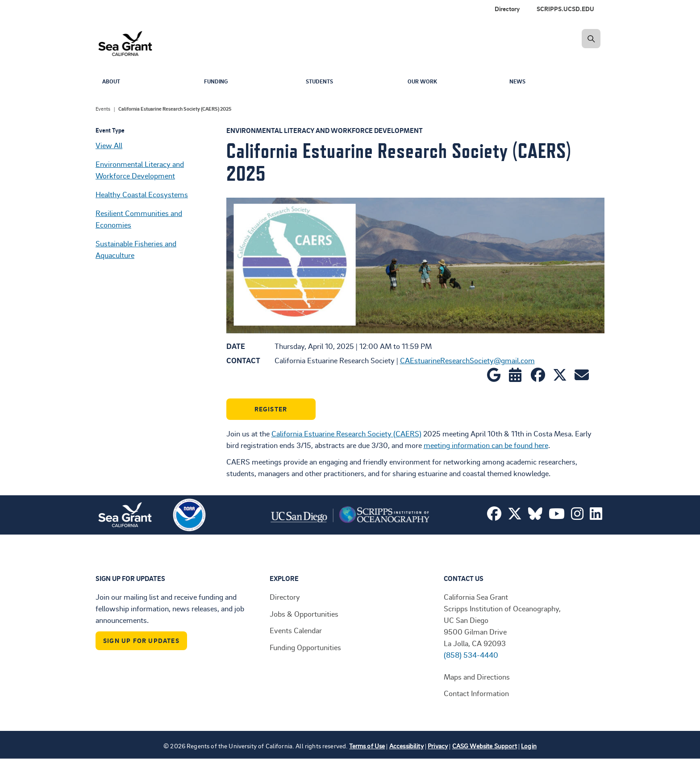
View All (109, 145)
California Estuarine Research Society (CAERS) (346, 433)
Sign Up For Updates (141, 641)
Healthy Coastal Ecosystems (142, 194)
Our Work (424, 82)
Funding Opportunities (305, 647)
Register (271, 409)
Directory (507, 9)
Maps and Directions (477, 676)
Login (529, 746)
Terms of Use (367, 746)
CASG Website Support (485, 746)
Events (103, 109)
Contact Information (476, 693)
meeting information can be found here (486, 445)
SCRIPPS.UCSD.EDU (565, 9)
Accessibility (406, 746)
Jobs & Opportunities (304, 614)
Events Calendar (296, 630)
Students (321, 82)
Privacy (438, 746)
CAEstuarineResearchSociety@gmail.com (467, 360)
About (112, 82)
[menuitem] (567, 9)
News (519, 82)
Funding (218, 82)
